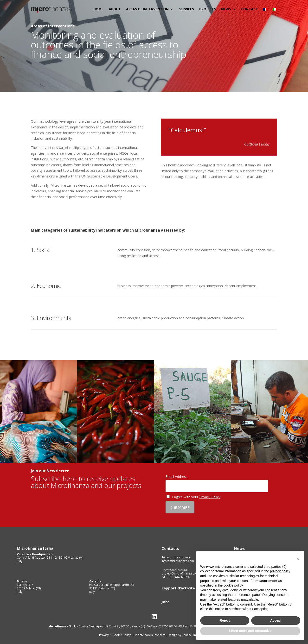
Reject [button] (225, 620)
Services (186, 9)
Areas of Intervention (147, 9)
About (115, 9)
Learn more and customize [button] (250, 631)
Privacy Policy (210, 497)
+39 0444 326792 (178, 577)
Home (98, 9)
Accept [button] (276, 620)
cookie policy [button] (233, 585)
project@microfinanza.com (180, 573)
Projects (208, 9)
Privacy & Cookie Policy (115, 635)
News (226, 9)
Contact (250, 9)
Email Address (176, 477)
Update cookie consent (149, 635)
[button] (298, 559)
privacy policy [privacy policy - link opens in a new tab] (280, 571)
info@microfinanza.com (178, 561)
